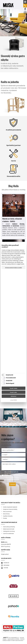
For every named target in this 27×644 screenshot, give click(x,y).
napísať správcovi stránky (13, 639)
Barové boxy (6, 514)
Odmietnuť (13, 396)
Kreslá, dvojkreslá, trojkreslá (10, 507)
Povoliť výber (13, 392)
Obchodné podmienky (9, 527)
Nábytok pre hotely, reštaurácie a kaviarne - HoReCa (12, 220)
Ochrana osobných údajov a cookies (13, 268)
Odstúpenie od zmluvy (9, 531)
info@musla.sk (5, 554)
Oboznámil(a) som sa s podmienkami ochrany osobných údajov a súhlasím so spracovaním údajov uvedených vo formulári (13, 476)
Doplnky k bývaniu (8, 516)
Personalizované (11, 378)
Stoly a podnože (7, 512)
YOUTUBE (6, 568)
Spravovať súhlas (19, 640)
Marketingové (10, 383)
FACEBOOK (6, 563)
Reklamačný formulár (9, 529)
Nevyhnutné (10, 375)
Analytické (9, 380)
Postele (5, 518)
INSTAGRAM (6, 565)
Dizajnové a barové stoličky (10, 509)
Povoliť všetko (14, 388)
